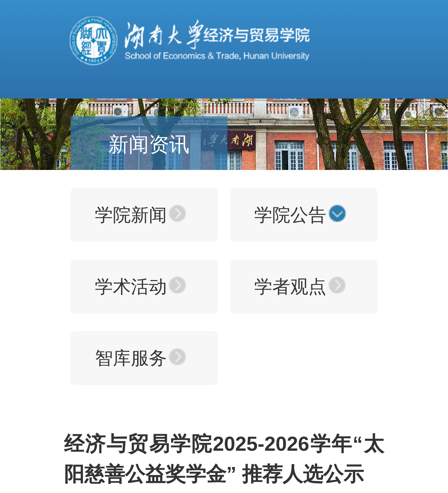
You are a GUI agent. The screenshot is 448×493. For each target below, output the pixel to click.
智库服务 (131, 358)
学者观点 (290, 286)
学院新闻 (131, 215)
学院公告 (290, 215)
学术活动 (131, 286)
